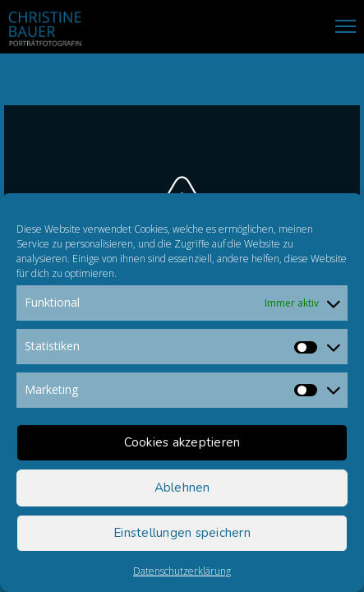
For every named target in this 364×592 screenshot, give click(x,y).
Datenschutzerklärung (182, 571)
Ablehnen (182, 488)
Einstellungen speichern (182, 533)
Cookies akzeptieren (182, 442)
